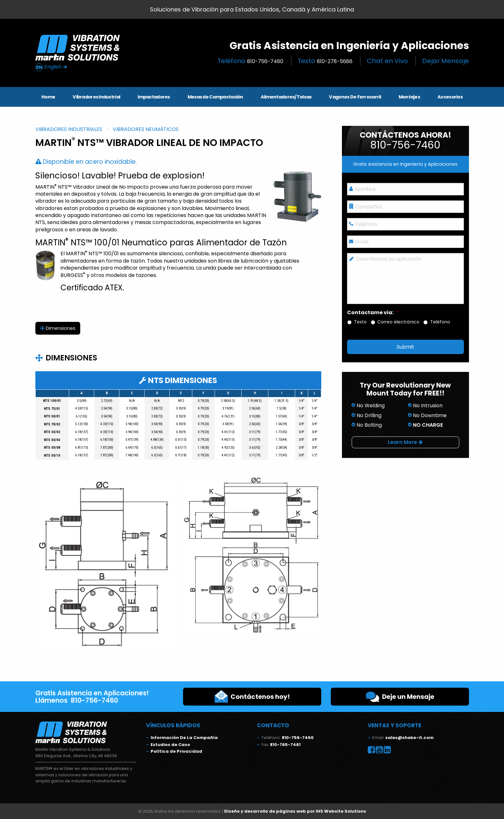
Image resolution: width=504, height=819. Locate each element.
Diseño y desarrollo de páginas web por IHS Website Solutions (295, 811)
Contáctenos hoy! (252, 696)
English (51, 67)
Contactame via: (373, 313)
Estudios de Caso (170, 745)
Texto (325, 61)
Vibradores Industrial (96, 97)
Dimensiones (58, 328)
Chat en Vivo (387, 61)
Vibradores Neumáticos (146, 129)
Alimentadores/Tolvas (286, 97)
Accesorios (450, 97)
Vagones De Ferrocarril (355, 97)
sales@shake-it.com (409, 738)
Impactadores (154, 97)
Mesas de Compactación (215, 97)
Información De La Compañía (184, 738)
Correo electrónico (398, 322)
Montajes (409, 97)
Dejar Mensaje (446, 61)
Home (48, 97)
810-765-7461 (285, 745)
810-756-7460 (298, 738)
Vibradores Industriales (69, 129)
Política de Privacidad (176, 751)
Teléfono (250, 61)
